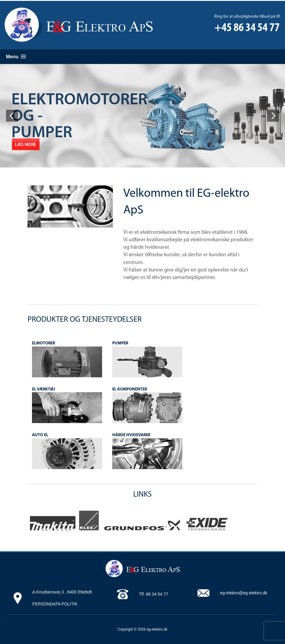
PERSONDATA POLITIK (55, 604)
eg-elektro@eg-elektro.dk (244, 593)
